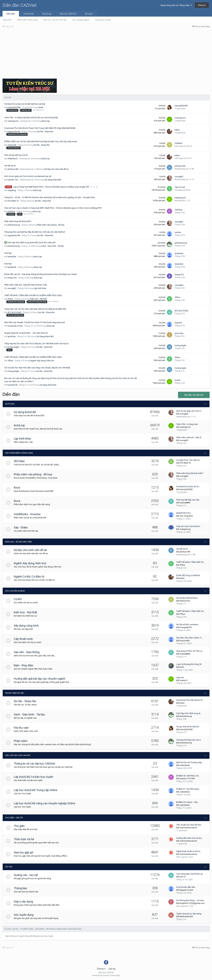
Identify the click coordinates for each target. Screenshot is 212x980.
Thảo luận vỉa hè (26, 839)
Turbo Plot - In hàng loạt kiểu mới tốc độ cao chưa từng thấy (31, 118)
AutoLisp (47, 14)
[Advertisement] (106, 54)
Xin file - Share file (45, 132)
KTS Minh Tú (13, 201)
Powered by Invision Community (106, 975)
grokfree (12, 336)
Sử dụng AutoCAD (53, 180)
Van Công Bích (186, 516)
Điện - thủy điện (25, 665)
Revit (41, 107)
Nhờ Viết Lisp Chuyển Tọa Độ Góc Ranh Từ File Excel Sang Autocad (35, 322)
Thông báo (22, 888)
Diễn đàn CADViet (20, 5)
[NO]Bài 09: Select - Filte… (188, 802)
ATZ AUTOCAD (14, 312)
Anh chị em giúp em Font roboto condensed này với (28, 176)
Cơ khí (19, 599)
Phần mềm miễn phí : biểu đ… (189, 437)
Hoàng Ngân (13, 347)
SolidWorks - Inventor (29, 514)
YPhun (10, 299)
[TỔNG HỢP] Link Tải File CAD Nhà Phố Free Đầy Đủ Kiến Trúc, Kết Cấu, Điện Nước (41, 141)
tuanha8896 (185, 503)
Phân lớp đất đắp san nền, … (189, 500)
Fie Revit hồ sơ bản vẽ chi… (188, 487)
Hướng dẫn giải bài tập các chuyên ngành (41, 679)
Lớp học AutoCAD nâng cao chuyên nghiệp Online (46, 803)
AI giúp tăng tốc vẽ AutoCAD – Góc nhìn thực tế (26, 333)
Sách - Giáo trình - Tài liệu (53, 246)
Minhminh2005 (186, 916)
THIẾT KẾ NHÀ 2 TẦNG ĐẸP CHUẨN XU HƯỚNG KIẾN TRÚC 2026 (33, 295)
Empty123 (12, 278)
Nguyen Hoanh (186, 890)
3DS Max (21, 461)
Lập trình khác (40, 288)
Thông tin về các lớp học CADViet (36, 764)
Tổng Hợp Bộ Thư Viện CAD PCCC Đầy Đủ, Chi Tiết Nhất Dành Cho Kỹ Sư (36, 344)
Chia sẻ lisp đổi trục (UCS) (16, 155)
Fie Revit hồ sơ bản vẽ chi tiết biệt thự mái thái (25, 104)
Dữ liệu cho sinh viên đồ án (57, 169)
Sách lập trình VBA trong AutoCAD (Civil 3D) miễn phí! (31, 243)
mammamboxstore (188, 828)
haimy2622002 (14, 107)
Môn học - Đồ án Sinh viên (55, 20)
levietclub (12, 257)
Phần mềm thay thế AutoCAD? (18, 221)
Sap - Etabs (22, 527)
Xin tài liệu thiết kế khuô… (188, 598)
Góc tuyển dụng (25, 915)
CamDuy (11, 211)
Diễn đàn (11, 14)
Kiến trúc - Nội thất (39, 299)
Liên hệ (112, 969)
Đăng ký (202, 5)
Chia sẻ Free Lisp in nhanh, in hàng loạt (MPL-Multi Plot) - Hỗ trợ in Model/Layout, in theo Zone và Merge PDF (53, 208)
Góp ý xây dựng (25, 901)
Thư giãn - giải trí (14, 818)
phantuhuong (14, 225)
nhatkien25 (13, 159)
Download (29, 14)
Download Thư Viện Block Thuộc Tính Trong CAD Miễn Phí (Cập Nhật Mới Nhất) (40, 128)
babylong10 (180, 198)
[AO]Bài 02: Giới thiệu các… (188, 776)
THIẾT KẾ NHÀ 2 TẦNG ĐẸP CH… (191, 562)
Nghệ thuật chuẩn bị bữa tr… (189, 851)
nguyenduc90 (14, 132)
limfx (182, 667)
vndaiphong (185, 529)
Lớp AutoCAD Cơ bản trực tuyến (35, 777)
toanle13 (184, 680)
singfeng (12, 190)
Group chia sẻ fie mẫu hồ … (188, 727)
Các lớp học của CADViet (18, 755)
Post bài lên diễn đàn (186, 887)
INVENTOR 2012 (183, 513)
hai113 (183, 877)
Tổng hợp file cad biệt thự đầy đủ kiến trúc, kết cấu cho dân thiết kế (35, 232)
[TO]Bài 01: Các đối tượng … (189, 789)
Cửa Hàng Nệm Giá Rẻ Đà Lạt (189, 874)
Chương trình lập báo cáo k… (189, 740)
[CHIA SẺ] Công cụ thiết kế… (189, 575)
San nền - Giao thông (28, 652)
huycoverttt (185, 641)
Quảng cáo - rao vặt (27, 875)
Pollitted (178, 143)
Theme (101, 969)
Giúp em (180, 678)
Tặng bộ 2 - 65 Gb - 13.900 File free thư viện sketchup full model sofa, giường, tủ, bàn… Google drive (49, 197)
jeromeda (179, 333)
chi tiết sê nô (10, 166)
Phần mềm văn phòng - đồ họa (51, 225)
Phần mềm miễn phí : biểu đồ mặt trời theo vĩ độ (26, 285)
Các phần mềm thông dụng (19, 453)
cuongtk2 (179, 177)
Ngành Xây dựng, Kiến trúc (42, 361)
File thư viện (23, 728)
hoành (178, 380)
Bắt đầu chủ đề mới (194, 395)
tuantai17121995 (187, 779)
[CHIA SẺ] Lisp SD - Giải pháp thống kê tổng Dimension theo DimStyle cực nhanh (41, 274)
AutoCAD (7, 20)
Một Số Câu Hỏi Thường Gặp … (190, 762)
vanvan (178, 232)
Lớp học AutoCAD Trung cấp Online (37, 790)
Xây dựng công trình (28, 626)
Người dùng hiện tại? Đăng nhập (176, 5)
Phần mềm (22, 741)
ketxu (177, 130)
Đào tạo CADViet (68, 14)
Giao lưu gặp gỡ (25, 852)
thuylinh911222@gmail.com (192, 903)
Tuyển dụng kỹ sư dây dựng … (190, 914)
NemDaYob (185, 601)
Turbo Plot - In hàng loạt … (188, 424)
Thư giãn (21, 826)
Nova (19, 501)
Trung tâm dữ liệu (103, 20)
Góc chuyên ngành (81, 20)
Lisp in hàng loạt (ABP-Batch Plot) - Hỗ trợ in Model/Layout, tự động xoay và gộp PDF (51, 187)
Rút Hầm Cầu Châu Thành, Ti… (190, 638)
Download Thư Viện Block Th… (190, 700)
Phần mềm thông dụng (28, 20)
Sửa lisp (8, 253)
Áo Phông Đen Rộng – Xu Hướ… (191, 900)
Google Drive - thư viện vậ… (189, 460)
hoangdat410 (186, 627)
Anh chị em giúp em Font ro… (189, 411)
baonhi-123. (13, 180)
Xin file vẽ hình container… (188, 624)
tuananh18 (12, 385)
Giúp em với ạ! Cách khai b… (189, 526)
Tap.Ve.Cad (180, 187)
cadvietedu (185, 765)
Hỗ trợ (9, 867)
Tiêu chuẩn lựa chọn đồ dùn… (189, 825)
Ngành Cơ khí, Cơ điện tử (31, 576)
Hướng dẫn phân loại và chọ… (190, 838)
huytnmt (178, 323)
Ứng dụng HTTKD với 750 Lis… (190, 651)
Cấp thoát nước (25, 639)
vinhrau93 (12, 145)
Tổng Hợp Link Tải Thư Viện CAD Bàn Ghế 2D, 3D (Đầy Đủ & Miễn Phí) (35, 309)
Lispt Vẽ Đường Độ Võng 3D (189, 664)
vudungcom (13, 121)
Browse (89, 14)
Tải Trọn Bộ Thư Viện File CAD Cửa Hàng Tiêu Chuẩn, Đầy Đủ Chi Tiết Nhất (37, 368)
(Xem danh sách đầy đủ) (69, 929)
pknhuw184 (13, 169)
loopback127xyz (15, 326)
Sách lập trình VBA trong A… (189, 713)
